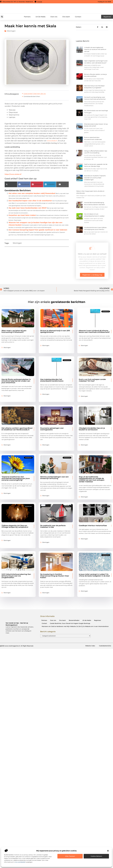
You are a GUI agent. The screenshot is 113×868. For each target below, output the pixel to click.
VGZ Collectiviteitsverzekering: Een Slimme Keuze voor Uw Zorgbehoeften (16, 576)
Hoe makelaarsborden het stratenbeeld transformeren (52, 380)
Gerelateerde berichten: (32, 96)
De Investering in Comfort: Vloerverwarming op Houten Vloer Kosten (55, 576)
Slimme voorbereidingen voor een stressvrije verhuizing (54, 478)
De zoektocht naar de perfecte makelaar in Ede (53, 526)
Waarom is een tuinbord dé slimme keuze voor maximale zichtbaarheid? (94, 331)
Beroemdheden (74, 620)
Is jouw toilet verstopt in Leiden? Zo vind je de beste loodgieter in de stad (94, 575)
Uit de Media (87, 620)
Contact (78, 17)
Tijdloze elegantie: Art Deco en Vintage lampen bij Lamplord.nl (15, 526)
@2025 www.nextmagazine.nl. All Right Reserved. (17, 646)
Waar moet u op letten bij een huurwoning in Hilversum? (14, 331)
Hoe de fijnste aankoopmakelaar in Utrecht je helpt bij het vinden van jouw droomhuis (16, 381)
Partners (27, 17)
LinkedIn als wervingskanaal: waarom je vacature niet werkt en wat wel (95, 49)
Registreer (98, 620)
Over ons (54, 17)
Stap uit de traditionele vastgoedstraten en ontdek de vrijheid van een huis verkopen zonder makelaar (92, 479)
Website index (90, 646)
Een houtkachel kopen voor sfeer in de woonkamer (30, 201)
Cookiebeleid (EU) (105, 646)
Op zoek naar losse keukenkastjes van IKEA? (28, 208)
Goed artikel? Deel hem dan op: (35, 94)
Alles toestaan (70, 856)
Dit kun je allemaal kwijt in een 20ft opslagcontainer (55, 331)
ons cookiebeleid (20, 862)
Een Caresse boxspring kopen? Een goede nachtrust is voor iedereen (38, 230)
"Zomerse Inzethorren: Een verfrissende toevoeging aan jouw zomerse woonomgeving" (16, 478)
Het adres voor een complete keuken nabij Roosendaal (32, 193)
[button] (108, 851)
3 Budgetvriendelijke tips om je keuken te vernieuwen (92, 429)
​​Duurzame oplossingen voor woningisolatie (52, 429)
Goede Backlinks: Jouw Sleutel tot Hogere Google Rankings (70, 623)
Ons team (66, 17)
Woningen (11, 31)
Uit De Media (40, 17)
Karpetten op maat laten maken (22, 215)
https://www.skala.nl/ (13, 174)
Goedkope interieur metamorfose (93, 526)
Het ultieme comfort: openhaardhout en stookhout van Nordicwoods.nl (17, 429)
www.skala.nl (52, 141)
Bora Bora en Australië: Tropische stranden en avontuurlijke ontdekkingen (95, 178)
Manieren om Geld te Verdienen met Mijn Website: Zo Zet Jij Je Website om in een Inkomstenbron (75, 626)
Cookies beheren (96, 856)
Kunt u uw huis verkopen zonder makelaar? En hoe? (92, 380)
